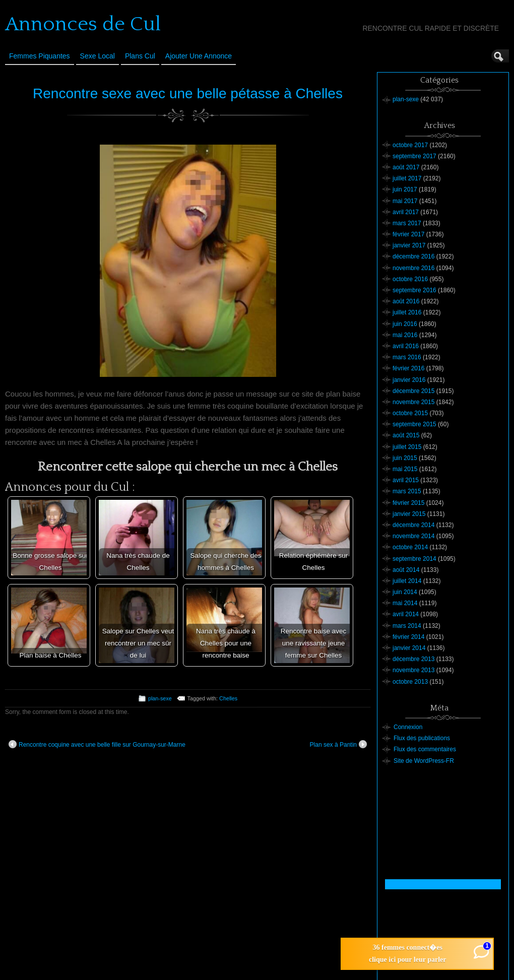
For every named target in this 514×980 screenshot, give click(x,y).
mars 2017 (407, 223)
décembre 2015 (413, 391)
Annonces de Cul (83, 24)
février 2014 (408, 637)
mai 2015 (405, 469)
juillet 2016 (407, 312)
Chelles (228, 698)
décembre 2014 (413, 525)
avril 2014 (406, 614)
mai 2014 (405, 603)
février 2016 (408, 368)
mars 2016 (407, 357)
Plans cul (140, 56)
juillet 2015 (407, 447)
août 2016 (406, 301)
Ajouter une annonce (199, 56)
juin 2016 (405, 324)
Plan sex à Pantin (338, 744)
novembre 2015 (413, 402)
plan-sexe (160, 698)
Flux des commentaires (425, 749)
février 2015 (408, 503)
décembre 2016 (413, 256)
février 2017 (408, 234)
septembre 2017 (414, 156)
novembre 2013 (413, 670)
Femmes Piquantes (40, 56)
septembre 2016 (414, 290)
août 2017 (406, 167)
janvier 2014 (409, 648)
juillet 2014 (407, 581)
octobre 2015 (410, 413)
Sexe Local (98, 56)
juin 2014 (405, 592)
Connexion (408, 727)
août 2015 (406, 435)
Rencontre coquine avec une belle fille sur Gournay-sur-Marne (97, 744)
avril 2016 (406, 346)
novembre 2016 (413, 268)
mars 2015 (407, 491)
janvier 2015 (409, 514)
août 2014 (406, 570)
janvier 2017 (409, 245)
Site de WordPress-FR (424, 761)
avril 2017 (406, 212)
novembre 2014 (413, 536)
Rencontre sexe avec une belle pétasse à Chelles (188, 93)
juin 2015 (405, 458)
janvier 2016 (409, 380)
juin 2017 (405, 189)
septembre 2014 (414, 559)
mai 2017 (405, 201)
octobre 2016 (410, 279)
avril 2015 (406, 480)
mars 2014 (407, 626)
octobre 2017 (410, 145)
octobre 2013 (410, 682)
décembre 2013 (413, 659)
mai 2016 (405, 335)
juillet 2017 (407, 178)
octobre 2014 (410, 547)
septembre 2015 (414, 424)
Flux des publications (422, 738)
